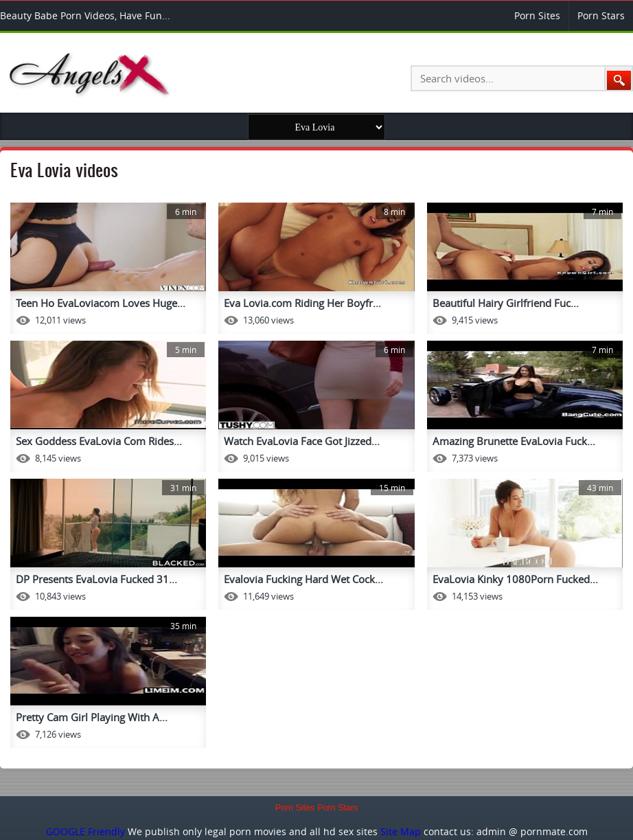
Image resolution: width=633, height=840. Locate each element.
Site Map (401, 831)
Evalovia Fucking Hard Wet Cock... (303, 579)
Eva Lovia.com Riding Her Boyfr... (302, 303)
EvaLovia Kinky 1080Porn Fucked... (515, 579)
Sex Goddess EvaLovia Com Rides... (99, 441)
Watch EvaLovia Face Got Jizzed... (302, 441)
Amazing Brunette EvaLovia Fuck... (514, 441)
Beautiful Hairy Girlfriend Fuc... (506, 303)
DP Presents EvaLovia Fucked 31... (96, 579)
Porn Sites (537, 15)
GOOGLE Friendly (85, 831)
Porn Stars (601, 15)
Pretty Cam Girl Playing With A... (92, 717)
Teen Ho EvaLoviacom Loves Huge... (101, 303)
